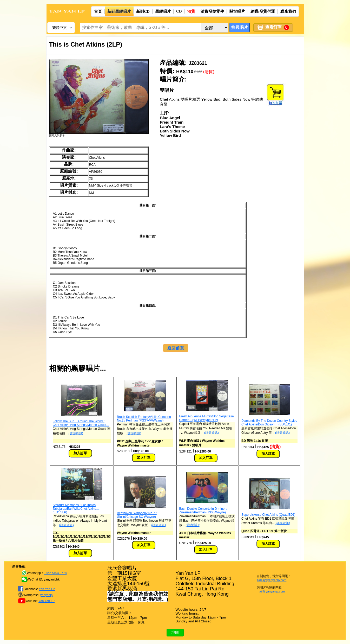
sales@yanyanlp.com (272, 580)
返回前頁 (176, 348)
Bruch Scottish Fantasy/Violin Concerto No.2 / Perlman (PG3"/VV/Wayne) (144, 419)
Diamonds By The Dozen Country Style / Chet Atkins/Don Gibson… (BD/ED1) (269, 423)
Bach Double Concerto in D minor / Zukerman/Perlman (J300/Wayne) (203, 511)
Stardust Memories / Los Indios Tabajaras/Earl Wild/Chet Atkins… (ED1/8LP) (76, 509)
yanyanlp (46, 595)
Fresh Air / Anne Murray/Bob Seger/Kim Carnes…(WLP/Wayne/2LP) (207, 418)
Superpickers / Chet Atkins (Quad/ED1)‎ (268, 515)
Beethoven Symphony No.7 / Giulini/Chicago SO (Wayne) (137, 515)
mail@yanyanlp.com (271, 591)
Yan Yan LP (47, 589)
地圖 (175, 632)
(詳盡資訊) (76, 433)
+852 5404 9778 (55, 573)
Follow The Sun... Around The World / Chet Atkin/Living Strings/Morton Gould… (81, 423)
